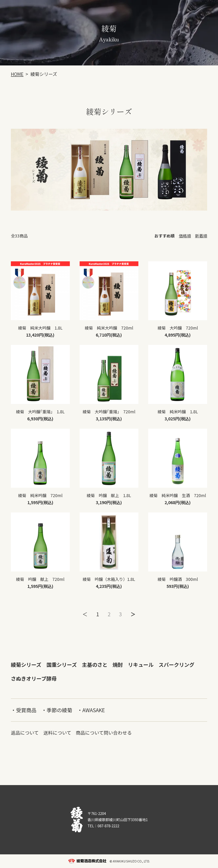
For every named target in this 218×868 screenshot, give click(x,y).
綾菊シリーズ (26, 665)
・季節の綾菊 (57, 710)
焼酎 (118, 665)
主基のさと (95, 665)
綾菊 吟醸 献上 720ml (40, 579)
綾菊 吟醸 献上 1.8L (109, 495)
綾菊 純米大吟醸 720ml (109, 328)
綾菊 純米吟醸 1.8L (178, 412)
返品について (25, 733)
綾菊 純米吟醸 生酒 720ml (178, 495)
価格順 (185, 236)
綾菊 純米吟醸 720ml (40, 495)
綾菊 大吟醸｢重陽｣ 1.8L (40, 412)
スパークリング (176, 665)
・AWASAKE (91, 710)
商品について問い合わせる (104, 733)
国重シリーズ (62, 665)
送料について (57, 733)
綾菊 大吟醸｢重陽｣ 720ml (109, 412)
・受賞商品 (24, 710)
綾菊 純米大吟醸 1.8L (40, 328)
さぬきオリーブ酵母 (34, 678)
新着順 (201, 236)
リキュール (141, 665)
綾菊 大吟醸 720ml (178, 328)
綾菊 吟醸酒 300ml (178, 579)
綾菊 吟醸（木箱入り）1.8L (109, 579)
